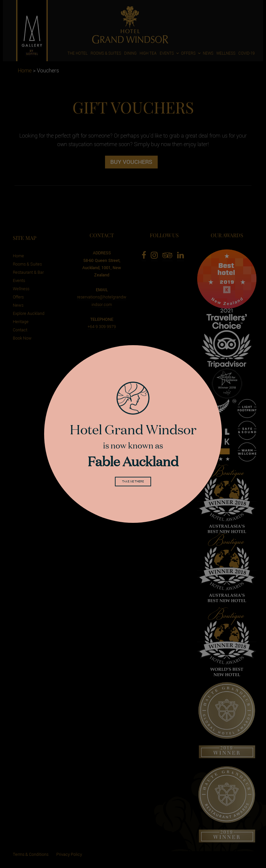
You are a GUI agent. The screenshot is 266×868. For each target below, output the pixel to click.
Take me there (133, 483)
